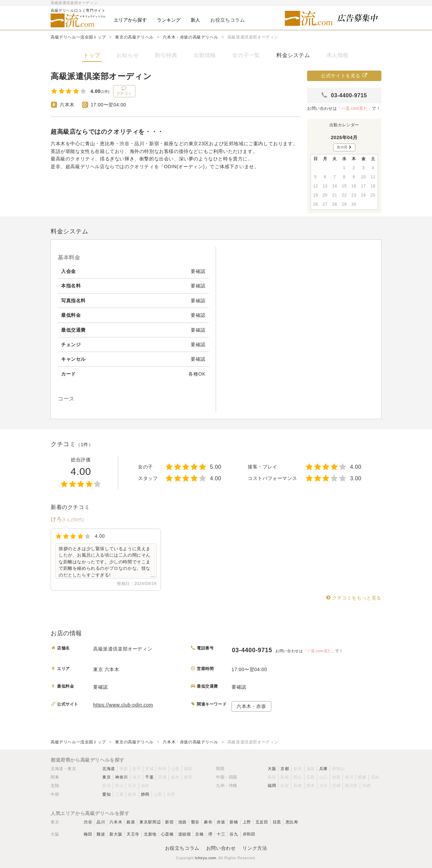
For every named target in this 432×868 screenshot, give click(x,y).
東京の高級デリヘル (134, 37)
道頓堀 (185, 834)
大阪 (272, 769)
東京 (106, 777)
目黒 (277, 822)
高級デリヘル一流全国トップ (78, 37)
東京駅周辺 (150, 822)
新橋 (234, 822)
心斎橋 (167, 834)
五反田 (262, 822)
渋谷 (88, 822)
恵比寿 (292, 822)
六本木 (116, 822)
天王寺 (133, 834)
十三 (221, 834)
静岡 (145, 794)
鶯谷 (195, 822)
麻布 (208, 822)
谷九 (234, 834)
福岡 (272, 786)
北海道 (109, 769)
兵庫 (323, 769)
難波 (101, 834)
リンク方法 (255, 848)
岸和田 (249, 834)
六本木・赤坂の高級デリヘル (190, 37)
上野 (247, 822)
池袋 (182, 822)
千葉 (149, 777)
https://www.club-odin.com (123, 705)
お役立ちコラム (182, 848)
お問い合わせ (221, 848)
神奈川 (122, 777)
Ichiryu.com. (206, 858)
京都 (285, 769)
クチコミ (124, 91)
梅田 (88, 834)
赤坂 (221, 822)
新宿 (169, 822)
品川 (101, 822)
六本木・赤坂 (251, 706)
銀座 (131, 822)
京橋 (199, 834)
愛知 (106, 794)
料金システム (293, 55)
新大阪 (116, 834)
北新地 (150, 834)
